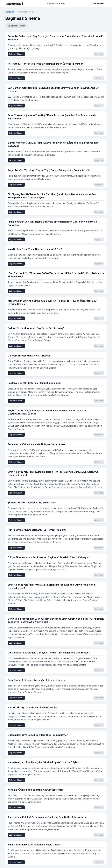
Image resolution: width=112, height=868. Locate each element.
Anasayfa (10, 12)
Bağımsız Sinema (16, 26)
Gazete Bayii (14, 4)
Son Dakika (98, 4)
